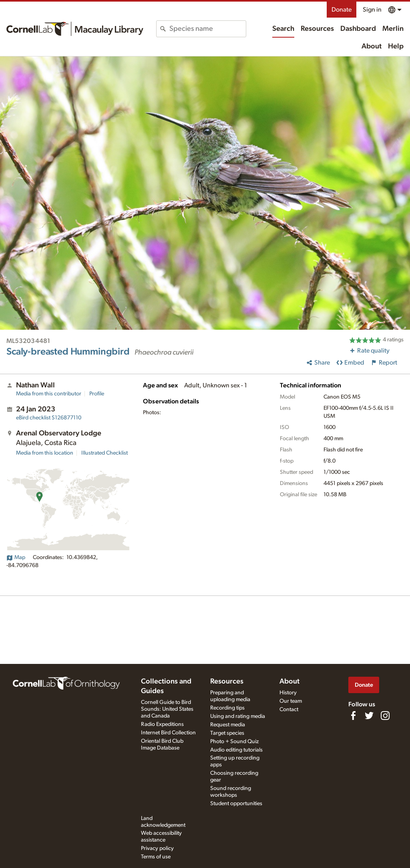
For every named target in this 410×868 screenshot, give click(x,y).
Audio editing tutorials (236, 750)
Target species (227, 733)
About (372, 46)
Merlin (393, 29)
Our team (291, 701)
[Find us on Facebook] (353, 716)
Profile (97, 394)
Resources (317, 29)
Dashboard (358, 29)
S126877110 (49, 418)
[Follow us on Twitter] (369, 716)
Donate (342, 10)
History (288, 693)
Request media (228, 725)
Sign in (372, 10)
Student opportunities (236, 804)
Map (16, 557)
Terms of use (156, 857)
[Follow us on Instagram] (385, 716)
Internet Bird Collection (168, 733)
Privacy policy (157, 848)
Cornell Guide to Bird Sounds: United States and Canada (167, 709)
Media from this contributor (49, 394)
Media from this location (45, 453)
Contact (289, 710)
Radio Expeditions (162, 724)
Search (283, 29)
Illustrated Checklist (105, 453)
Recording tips (227, 708)
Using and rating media (238, 716)
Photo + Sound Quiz (234, 742)
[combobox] (207, 29)
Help (396, 46)
